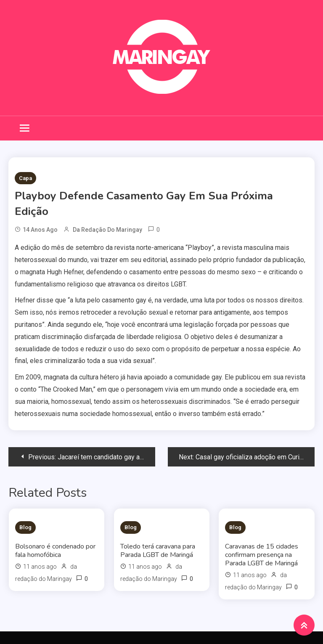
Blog (25, 527)
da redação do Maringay (107, 230)
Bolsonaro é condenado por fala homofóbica (55, 551)
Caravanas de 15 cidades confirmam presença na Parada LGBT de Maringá (262, 555)
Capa (25, 178)
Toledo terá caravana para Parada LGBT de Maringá (158, 551)
